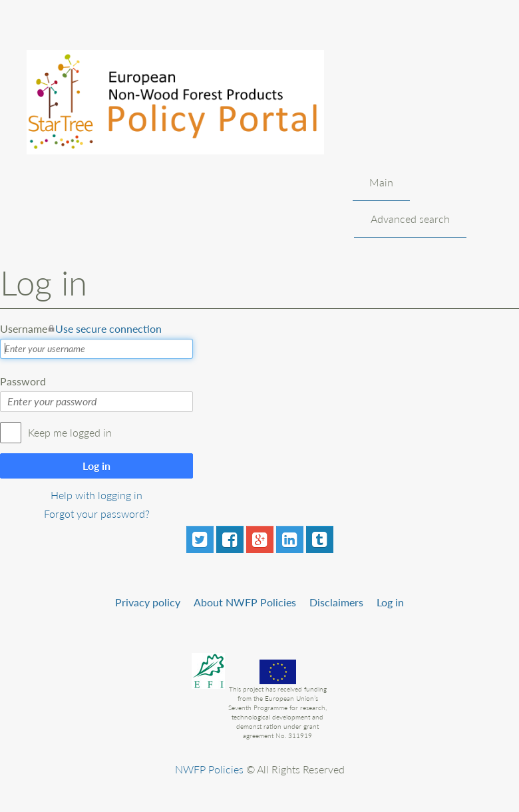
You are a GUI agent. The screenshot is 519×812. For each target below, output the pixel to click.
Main (381, 182)
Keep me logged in (70, 432)
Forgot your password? (97, 513)
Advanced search (410, 219)
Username (81, 329)
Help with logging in (96, 495)
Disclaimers (336, 602)
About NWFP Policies (245, 602)
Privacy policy (148, 602)
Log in (96, 466)
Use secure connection (108, 328)
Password (23, 381)
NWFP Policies (209, 769)
